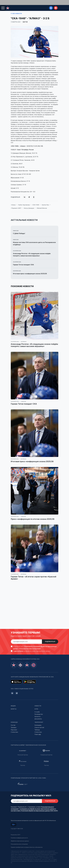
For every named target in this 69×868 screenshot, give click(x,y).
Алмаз (14, 201)
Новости (38, 702)
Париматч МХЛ (16, 204)
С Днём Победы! (19, 229)
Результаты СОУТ (16, 830)
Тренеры (14, 723)
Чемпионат (39, 718)
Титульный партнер (23, 751)
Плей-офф (38, 730)
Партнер (23, 761)
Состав (13, 721)
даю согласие (19, 647)
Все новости (16, 9)
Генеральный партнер (46, 751)
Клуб (36, 705)
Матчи (25, 18)
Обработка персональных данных (20, 837)
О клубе (37, 708)
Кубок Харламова (24, 201)
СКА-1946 (36, 201)
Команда (14, 718)
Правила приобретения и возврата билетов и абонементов (27, 843)
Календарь (38, 721)
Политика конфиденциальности (19, 834)
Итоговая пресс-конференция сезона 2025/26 (30, 269)
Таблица (37, 725)
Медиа (13, 702)
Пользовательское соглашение (19, 840)
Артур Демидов (29, 204)
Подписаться (50, 637)
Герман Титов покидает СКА (23, 260)
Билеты (14, 705)
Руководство (39, 710)
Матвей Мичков (42, 204)
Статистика (14, 728)
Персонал (14, 725)
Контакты (37, 712)
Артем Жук (46, 201)
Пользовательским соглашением (30, 644)
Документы (38, 715)
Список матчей (39, 723)
